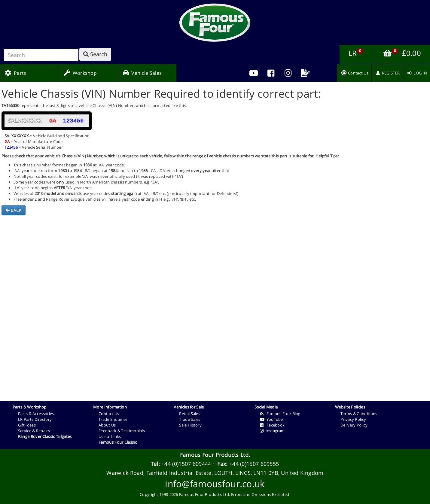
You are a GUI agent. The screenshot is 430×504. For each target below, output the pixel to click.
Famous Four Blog (280, 414)
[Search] (41, 55)
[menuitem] (271, 73)
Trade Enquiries (113, 419)
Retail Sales (190, 414)
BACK (14, 210)
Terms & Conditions (359, 414)
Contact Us (109, 414)
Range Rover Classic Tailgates (45, 436)
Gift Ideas (27, 425)
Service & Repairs (34, 431)
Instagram (272, 431)
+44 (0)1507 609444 (186, 464)
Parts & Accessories (36, 414)
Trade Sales (190, 419)
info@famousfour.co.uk (215, 484)
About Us (107, 425)
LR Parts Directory (35, 419)
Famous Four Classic (118, 442)
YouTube (271, 419)
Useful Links (110, 436)
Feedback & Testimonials (122, 431)
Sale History (190, 425)
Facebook (272, 425)
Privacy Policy (353, 419)
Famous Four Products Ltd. (215, 455)
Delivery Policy (354, 425)
